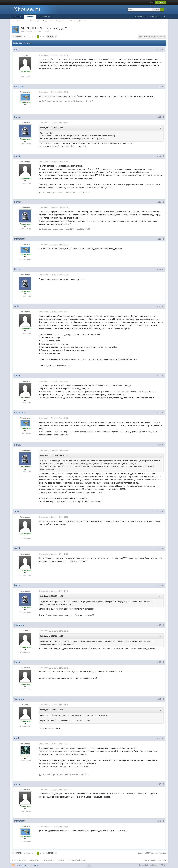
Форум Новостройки (19, 860)
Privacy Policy (161, 860)
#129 (161, 376)
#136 (161, 662)
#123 (161, 117)
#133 (161, 548)
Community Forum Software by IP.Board (153, 865)
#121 (161, 50)
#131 (161, 445)
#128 (161, 306)
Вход (152, 2)
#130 (161, 413)
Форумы (30, 16)
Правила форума (149, 860)
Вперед (50, 37)
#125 (161, 202)
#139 (161, 784)
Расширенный (165, 9)
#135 (161, 625)
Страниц (27, 37)
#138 (161, 738)
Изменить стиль (22, 865)
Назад (18, 37)
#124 (161, 156)
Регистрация (161, 2)
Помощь (35, 865)
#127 (161, 269)
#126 (161, 239)
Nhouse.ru (18, 16)
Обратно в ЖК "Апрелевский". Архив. (152, 853)
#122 (161, 87)
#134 (161, 585)
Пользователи (45, 16)
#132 (161, 512)
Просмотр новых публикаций (147, 16)
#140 (161, 821)
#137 (161, 699)
